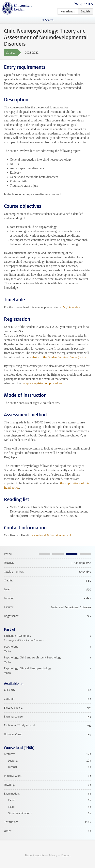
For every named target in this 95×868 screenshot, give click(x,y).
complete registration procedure (42, 383)
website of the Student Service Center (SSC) (57, 357)
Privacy (53, 855)
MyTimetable (71, 307)
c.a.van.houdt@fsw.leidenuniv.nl (50, 535)
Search (49, 20)
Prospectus (83, 4)
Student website (34, 855)
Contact (66, 855)
